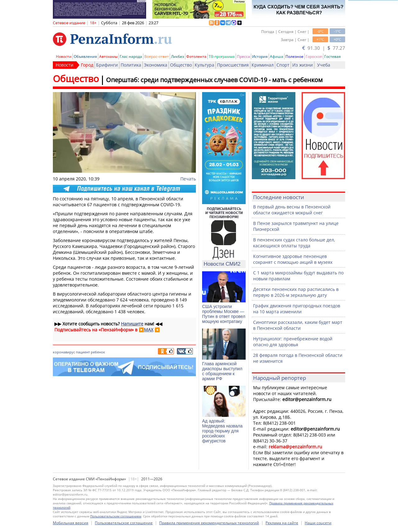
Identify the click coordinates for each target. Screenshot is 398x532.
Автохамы (108, 56)
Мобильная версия (71, 523)
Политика (131, 65)
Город (87, 65)
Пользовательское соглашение (124, 523)
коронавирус (64, 352)
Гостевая (333, 56)
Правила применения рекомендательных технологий (209, 523)
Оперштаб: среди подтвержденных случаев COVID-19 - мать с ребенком (214, 80)
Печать (188, 179)
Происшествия (233, 65)
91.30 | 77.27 (324, 48)
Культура (204, 65)
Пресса (243, 56)
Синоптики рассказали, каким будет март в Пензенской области (298, 325)
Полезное (294, 56)
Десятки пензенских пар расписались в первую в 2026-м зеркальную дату (296, 292)
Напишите (132, 324)
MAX (149, 330)
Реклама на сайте (282, 523)
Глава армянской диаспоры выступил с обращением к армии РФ (222, 371)
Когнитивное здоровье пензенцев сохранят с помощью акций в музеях (293, 259)
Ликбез (178, 56)
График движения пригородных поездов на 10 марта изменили (297, 309)
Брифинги (107, 65)
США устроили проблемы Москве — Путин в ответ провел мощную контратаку (224, 314)
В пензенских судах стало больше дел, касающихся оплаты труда (294, 243)
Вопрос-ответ (157, 56)
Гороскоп (314, 56)
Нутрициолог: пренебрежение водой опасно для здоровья (293, 342)
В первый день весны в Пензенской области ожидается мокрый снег (292, 210)
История (260, 56)
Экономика (156, 65)
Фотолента (196, 56)
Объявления (85, 56)
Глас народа (131, 56)
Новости (64, 56)
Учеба (324, 65)
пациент (83, 352)
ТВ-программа (222, 56)
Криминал (263, 65)
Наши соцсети (318, 523)
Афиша (277, 56)
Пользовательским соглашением (116, 516)
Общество (181, 65)
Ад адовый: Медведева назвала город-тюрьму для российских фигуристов (222, 431)
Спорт (283, 65)
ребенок (98, 352)
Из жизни (303, 65)
